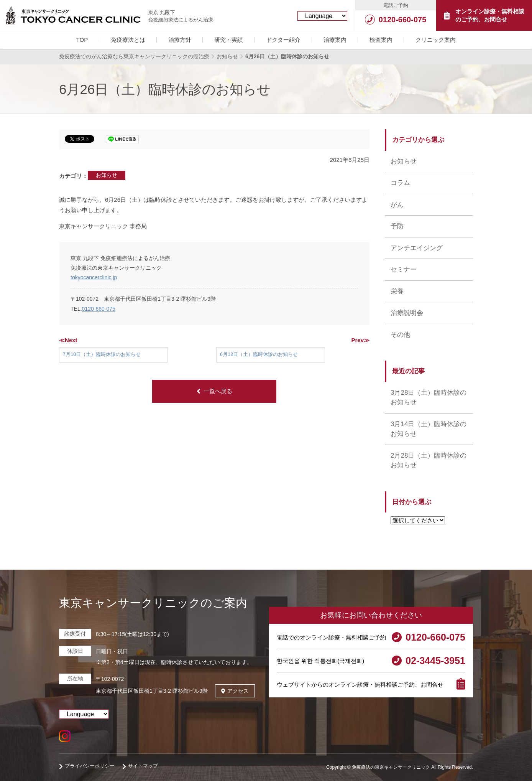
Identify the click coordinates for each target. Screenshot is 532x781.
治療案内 (335, 40)
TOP (82, 40)
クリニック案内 (436, 40)
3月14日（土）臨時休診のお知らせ (429, 429)
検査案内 (381, 40)
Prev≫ (360, 340)
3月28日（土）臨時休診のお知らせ (429, 398)
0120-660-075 (99, 309)
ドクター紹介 (283, 40)
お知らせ (107, 175)
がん (397, 205)
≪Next (68, 340)
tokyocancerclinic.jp (94, 277)
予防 (397, 226)
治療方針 (180, 40)
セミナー (404, 269)
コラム (400, 183)
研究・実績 (229, 40)
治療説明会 (407, 313)
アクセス (235, 691)
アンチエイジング (417, 248)
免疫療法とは (128, 40)
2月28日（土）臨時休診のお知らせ (429, 461)
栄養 (397, 291)
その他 (400, 335)
